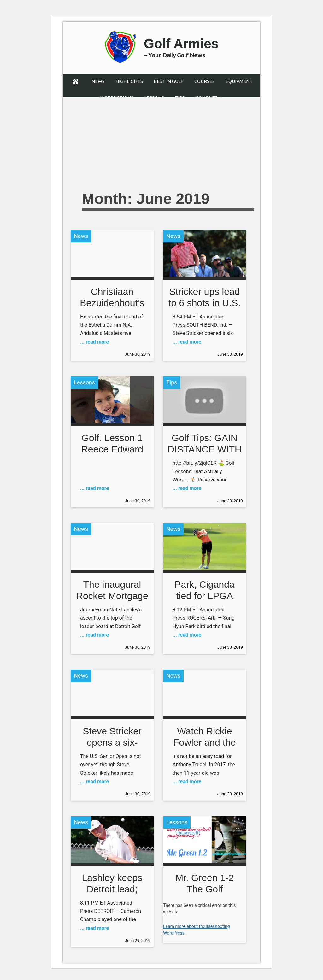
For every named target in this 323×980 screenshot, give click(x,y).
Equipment (239, 81)
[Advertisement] (196, 138)
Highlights (129, 81)
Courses (205, 81)
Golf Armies (181, 43)
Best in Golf (169, 81)
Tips (172, 382)
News (98, 81)
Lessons (84, 382)
